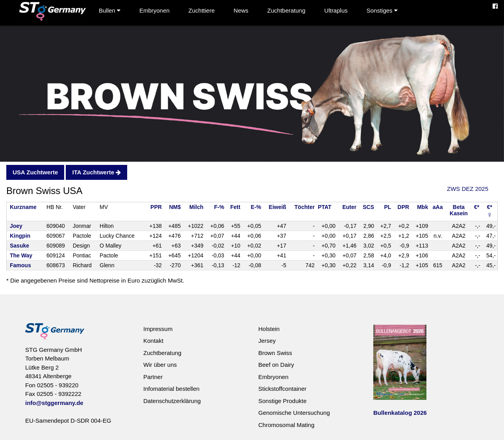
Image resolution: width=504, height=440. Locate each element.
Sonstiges (382, 10)
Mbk (422, 207)
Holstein (269, 329)
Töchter (305, 207)
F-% (219, 207)
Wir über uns (160, 365)
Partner (153, 377)
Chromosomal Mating (286, 425)
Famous (20, 265)
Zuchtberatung (286, 10)
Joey (16, 226)
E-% (256, 207)
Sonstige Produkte (283, 401)
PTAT (324, 207)
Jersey (267, 341)
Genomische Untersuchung (294, 413)
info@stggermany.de (54, 403)
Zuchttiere (202, 10)
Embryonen (155, 10)
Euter (349, 207)
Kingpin (20, 236)
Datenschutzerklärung (172, 401)
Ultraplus (336, 10)
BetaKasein (459, 210)
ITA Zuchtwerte (96, 172)
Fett (235, 207)
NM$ (175, 207)
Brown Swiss (275, 353)
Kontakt (153, 341)
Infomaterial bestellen (171, 389)
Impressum (158, 329)
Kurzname (23, 207)
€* (477, 207)
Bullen (110, 10)
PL (387, 207)
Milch (196, 207)
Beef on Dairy (276, 365)
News (241, 10)
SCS (368, 207)
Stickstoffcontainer (282, 389)
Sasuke (19, 246)
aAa (438, 207)
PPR (156, 207)
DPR (404, 207)
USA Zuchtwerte (35, 172)
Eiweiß (278, 207)
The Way (21, 255)
